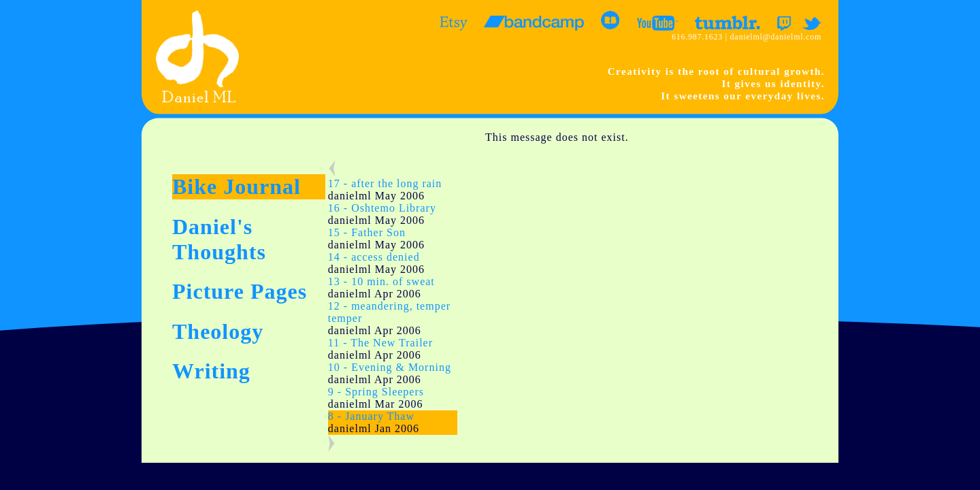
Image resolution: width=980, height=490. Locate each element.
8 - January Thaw (371, 416)
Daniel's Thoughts (219, 239)
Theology (218, 331)
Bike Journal (236, 186)
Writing (211, 371)
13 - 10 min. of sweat (381, 281)
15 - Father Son (367, 232)
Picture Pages (240, 291)
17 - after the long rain (385, 183)
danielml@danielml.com (776, 37)
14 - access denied (374, 257)
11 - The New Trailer (380, 343)
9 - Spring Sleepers (376, 392)
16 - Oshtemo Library (382, 208)
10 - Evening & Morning (390, 367)
